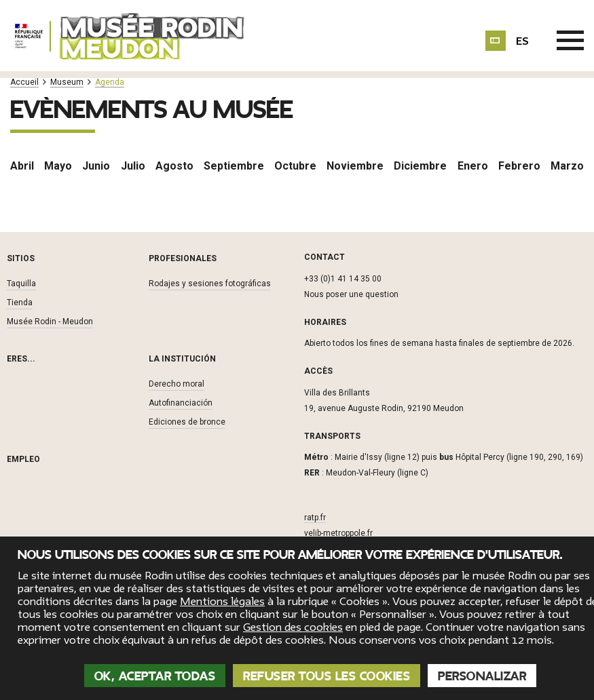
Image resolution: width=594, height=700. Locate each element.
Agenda (110, 82)
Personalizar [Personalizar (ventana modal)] (482, 676)
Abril (22, 166)
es (522, 41)
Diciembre (420, 166)
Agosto (174, 166)
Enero (473, 166)
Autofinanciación (181, 403)
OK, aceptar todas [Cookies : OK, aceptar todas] (155, 676)
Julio (133, 166)
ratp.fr (315, 518)
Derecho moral (177, 384)
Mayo (58, 166)
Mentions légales (222, 602)
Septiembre (234, 166)
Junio (96, 166)
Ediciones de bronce (187, 422)
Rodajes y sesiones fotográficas (210, 284)
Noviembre (355, 166)
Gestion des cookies (293, 627)
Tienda (20, 303)
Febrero (519, 166)
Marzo (567, 166)
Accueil (24, 82)
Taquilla (21, 284)
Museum (67, 82)
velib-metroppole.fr (338, 533)
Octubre (295, 166)
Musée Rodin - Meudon (50, 322)
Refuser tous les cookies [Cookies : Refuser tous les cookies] (327, 676)
